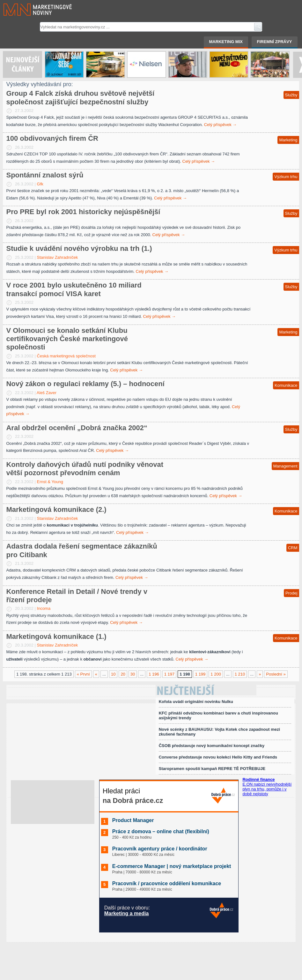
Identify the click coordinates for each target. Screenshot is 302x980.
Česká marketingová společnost (66, 356)
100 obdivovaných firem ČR (52, 138)
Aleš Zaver (47, 393)
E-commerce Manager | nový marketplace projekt (172, 866)
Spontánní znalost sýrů (45, 175)
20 (123, 674)
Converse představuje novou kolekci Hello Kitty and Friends (218, 757)
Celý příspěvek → (221, 125)
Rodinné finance (258, 779)
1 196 (154, 674)
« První (83, 674)
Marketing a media (127, 913)
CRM (293, 548)
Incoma (44, 608)
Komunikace (286, 385)
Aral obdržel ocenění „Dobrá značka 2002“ (77, 428)
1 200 (216, 674)
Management (285, 466)
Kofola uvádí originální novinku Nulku (196, 702)
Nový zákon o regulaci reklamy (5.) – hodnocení (85, 384)
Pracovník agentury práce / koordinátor (160, 849)
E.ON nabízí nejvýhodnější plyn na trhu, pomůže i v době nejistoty (267, 789)
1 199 (200, 674)
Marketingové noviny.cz (30, 10)
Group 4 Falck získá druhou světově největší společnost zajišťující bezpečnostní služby (80, 97)
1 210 (240, 674)
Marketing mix (226, 42)
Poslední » (276, 674)
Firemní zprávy (275, 42)
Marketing (288, 140)
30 (133, 674)
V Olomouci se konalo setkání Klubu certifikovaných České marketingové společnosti (67, 339)
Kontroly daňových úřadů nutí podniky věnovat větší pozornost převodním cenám (85, 469)
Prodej (291, 593)
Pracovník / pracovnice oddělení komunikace (167, 883)
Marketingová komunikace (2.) (56, 509)
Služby (291, 95)
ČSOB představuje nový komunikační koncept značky (212, 746)
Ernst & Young (50, 482)
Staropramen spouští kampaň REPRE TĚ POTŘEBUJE (212, 769)
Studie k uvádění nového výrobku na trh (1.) (79, 248)
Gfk (40, 184)
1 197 (169, 674)
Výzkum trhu (286, 177)
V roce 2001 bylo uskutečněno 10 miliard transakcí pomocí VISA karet (74, 289)
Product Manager (133, 820)
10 (113, 674)
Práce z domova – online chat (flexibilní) (161, 831)
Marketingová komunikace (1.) (56, 636)
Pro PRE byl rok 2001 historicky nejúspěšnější (83, 212)
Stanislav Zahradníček (58, 257)
